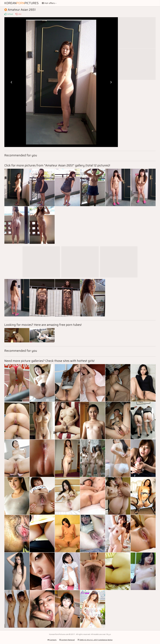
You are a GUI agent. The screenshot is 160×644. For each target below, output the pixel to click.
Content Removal (67, 640)
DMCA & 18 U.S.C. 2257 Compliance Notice (95, 640)
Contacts (52, 640)
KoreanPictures (21, 3)
